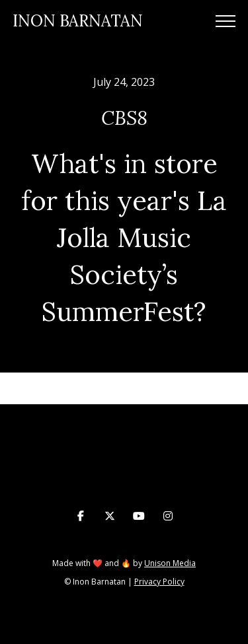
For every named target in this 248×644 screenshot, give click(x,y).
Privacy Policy (159, 582)
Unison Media (170, 563)
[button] (226, 21)
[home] (78, 21)
